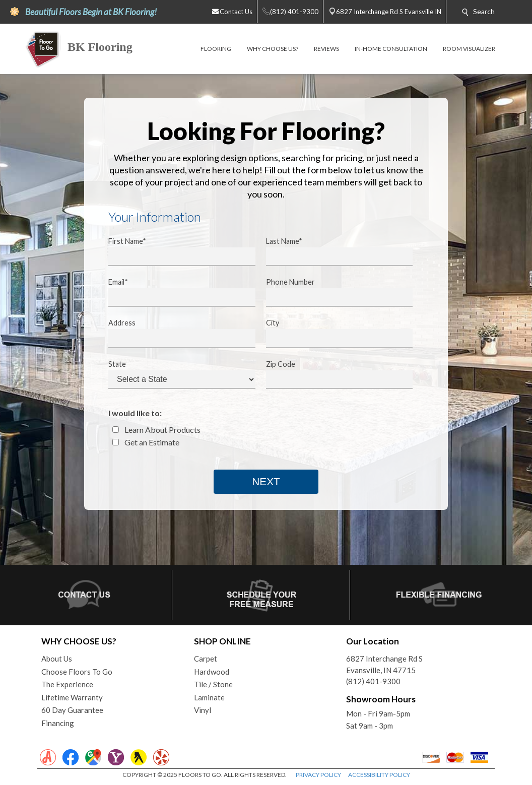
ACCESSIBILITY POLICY (379, 775)
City (333, 333)
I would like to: (135, 413)
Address (175, 333)
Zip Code (333, 374)
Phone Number (333, 292)
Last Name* (333, 251)
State (175, 374)
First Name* (175, 251)
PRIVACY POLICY (318, 775)
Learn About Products (156, 430)
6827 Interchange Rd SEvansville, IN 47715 (384, 664)
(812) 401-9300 (373, 681)
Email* (175, 292)
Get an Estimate (146, 442)
